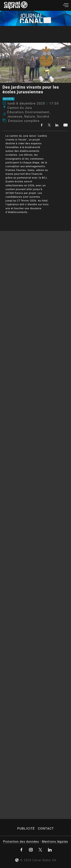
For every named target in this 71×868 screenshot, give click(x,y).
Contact (46, 828)
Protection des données (21, 842)
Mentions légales (55, 842)
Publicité (26, 828)
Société (8, 99)
